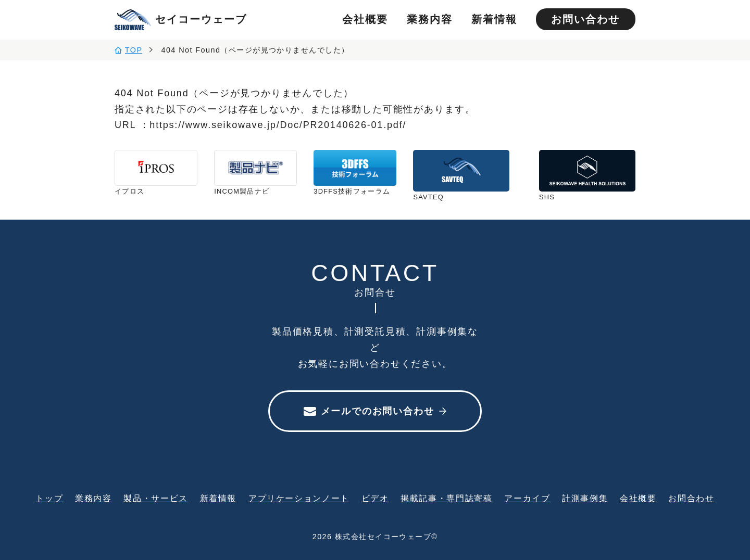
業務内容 (430, 19)
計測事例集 (585, 498)
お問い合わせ (585, 19)
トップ (49, 498)
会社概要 (365, 19)
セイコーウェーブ (181, 20)
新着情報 (494, 19)
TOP (134, 50)
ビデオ (375, 498)
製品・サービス (155, 498)
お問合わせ (691, 498)
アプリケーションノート (299, 498)
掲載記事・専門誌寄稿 (446, 498)
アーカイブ (527, 498)
